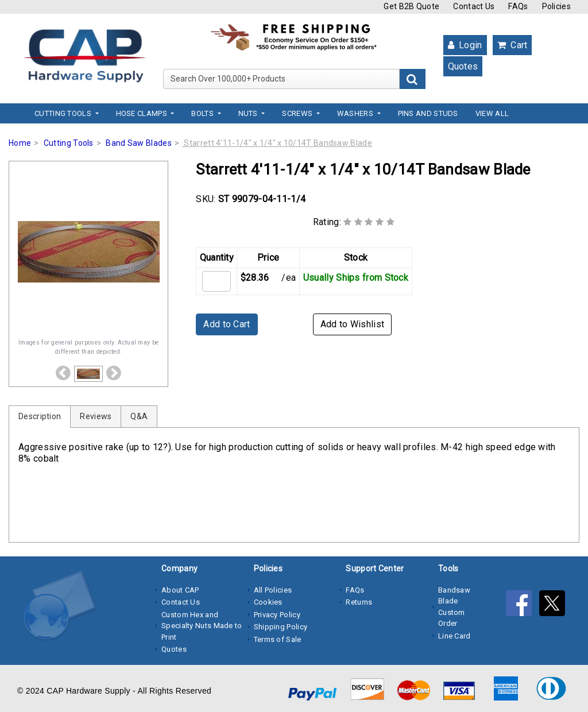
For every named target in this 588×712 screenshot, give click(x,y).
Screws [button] (298, 113)
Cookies (268, 602)
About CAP (180, 590)
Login (465, 45)
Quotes (463, 66)
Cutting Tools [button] (64, 113)
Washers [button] (356, 113)
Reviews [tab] (96, 416)
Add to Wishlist (353, 324)
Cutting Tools (69, 143)
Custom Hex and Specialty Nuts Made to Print (202, 626)
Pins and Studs (428, 113)
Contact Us (474, 6)
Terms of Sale (278, 639)
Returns (359, 602)
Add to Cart (227, 324)
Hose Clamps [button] (143, 113)
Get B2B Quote (411, 6)
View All (492, 113)
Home (20, 143)
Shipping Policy (281, 627)
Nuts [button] (249, 113)
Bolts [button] (203, 113)
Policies (556, 6)
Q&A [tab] (139, 416)
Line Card (454, 636)
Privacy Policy (277, 615)
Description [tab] (40, 416)
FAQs (518, 6)
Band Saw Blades (139, 143)
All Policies (273, 590)
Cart (512, 45)
